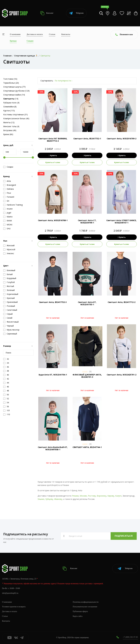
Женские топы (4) (11, 126)
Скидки (30, 41)
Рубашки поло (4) (11, 103)
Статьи (52, 34)
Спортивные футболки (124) (16, 91)
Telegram (76, 13)
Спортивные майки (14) (14, 95)
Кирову (111, 496)
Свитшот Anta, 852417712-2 (122, 302)
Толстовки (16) (10, 79)
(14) (11, 99)
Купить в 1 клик (53, 162)
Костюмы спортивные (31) (16, 115)
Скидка (8, 167)
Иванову (58, 499)
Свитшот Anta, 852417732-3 (53, 302)
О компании (15, 34)
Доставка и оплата (35, 34)
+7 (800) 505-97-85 (130, 637)
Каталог (47, 13)
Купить (53, 155)
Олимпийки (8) (10, 107)
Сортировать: (47, 81)
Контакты (66, 34)
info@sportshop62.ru (10, 593)
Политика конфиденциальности (86, 602)
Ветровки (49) (10, 130)
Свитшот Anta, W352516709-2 (122, 139)
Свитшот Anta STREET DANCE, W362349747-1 (121, 221)
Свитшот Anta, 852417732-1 (87, 139)
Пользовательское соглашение (85, 607)
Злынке (41, 499)
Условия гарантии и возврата (14, 607)
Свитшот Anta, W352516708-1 (53, 220)
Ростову (92, 496)
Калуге (118, 496)
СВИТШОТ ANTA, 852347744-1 (87, 447)
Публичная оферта (80, 611)
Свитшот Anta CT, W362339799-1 (87, 221)
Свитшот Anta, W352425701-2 (122, 375)
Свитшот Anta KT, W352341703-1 (87, 303)
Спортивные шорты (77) (14, 87)
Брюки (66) (8, 134)
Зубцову (49, 499)
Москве (83, 496)
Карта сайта (78, 616)
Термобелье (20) (11, 83)
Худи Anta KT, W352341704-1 (53, 375)
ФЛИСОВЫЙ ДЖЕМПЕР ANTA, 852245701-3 (87, 376)
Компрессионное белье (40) (16, 118)
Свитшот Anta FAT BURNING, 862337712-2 (53, 140)
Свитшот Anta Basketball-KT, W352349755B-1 (53, 448)
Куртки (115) (9, 111)
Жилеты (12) (9, 122)
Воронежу (102, 496)
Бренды (13, 41)
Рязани (75, 496)
